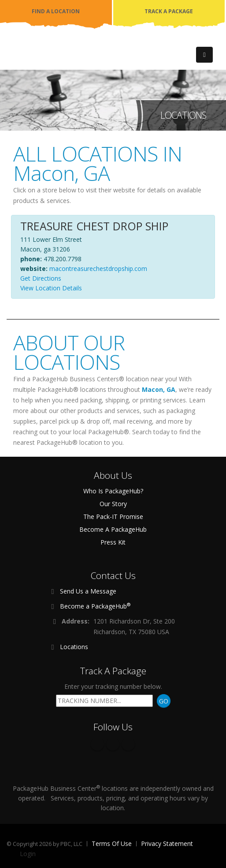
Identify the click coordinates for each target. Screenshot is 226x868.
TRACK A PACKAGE (169, 11)
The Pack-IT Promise (113, 517)
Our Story (113, 504)
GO (164, 701)
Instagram (128, 744)
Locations (74, 647)
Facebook (97, 744)
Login (28, 854)
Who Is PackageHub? (113, 491)
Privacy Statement (167, 844)
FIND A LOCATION (56, 11)
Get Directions (41, 278)
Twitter (113, 744)
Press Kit (113, 542)
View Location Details (51, 288)
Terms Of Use (112, 844)
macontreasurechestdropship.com (98, 269)
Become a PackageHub (95, 606)
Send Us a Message (88, 591)
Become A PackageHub (113, 529)
